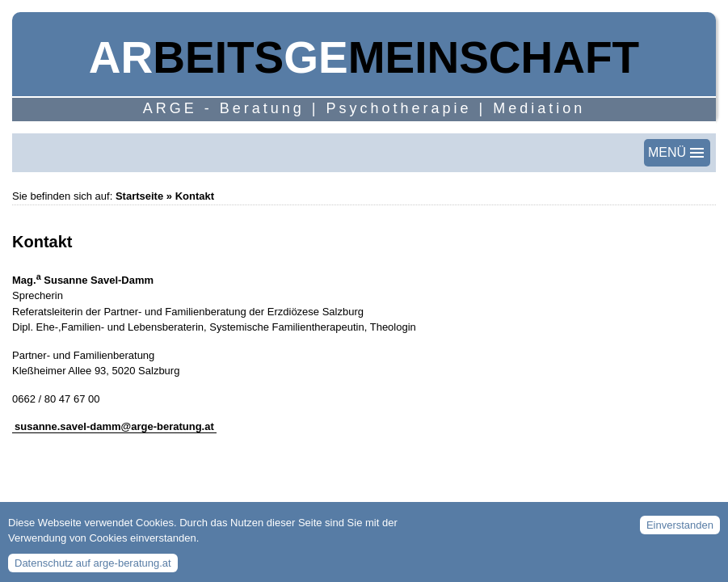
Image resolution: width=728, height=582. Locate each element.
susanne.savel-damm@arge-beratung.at (114, 426)
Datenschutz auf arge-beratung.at (93, 568)
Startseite (139, 196)
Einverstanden (680, 531)
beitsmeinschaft (364, 57)
